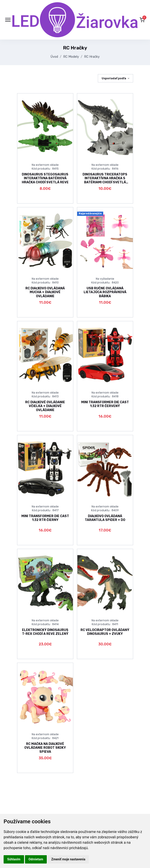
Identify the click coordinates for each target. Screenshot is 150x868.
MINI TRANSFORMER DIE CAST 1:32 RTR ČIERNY (45, 518)
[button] (142, 20)
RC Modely (71, 57)
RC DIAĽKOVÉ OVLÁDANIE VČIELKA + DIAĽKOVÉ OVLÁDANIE (45, 406)
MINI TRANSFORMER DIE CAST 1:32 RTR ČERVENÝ (105, 404)
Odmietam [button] (36, 859)
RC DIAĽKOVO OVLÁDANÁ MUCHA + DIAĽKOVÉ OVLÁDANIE (45, 292)
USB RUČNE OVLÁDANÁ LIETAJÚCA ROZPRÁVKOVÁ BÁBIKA (105, 292)
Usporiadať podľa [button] (114, 78)
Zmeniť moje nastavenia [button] (68, 859)
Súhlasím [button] (14, 859)
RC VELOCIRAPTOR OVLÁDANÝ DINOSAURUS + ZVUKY (105, 632)
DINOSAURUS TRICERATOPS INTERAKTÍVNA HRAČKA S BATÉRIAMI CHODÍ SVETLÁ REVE (105, 180)
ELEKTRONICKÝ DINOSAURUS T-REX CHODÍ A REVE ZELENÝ (45, 632)
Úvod (54, 57)
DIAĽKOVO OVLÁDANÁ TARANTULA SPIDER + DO (105, 518)
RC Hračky (92, 57)
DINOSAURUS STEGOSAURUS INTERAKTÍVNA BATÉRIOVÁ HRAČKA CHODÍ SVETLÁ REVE (45, 178)
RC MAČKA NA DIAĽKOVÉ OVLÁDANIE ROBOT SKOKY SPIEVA (45, 748)
